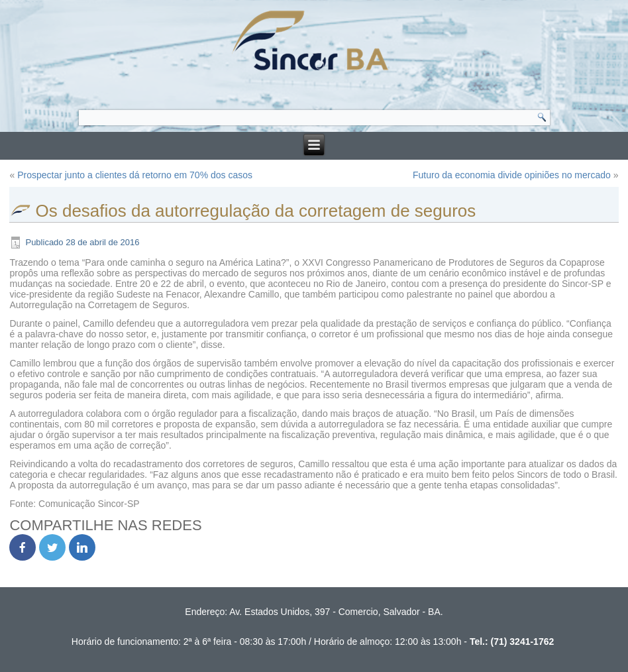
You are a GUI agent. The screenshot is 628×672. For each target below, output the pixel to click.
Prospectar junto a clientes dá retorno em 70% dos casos (135, 175)
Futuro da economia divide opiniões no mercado (512, 175)
